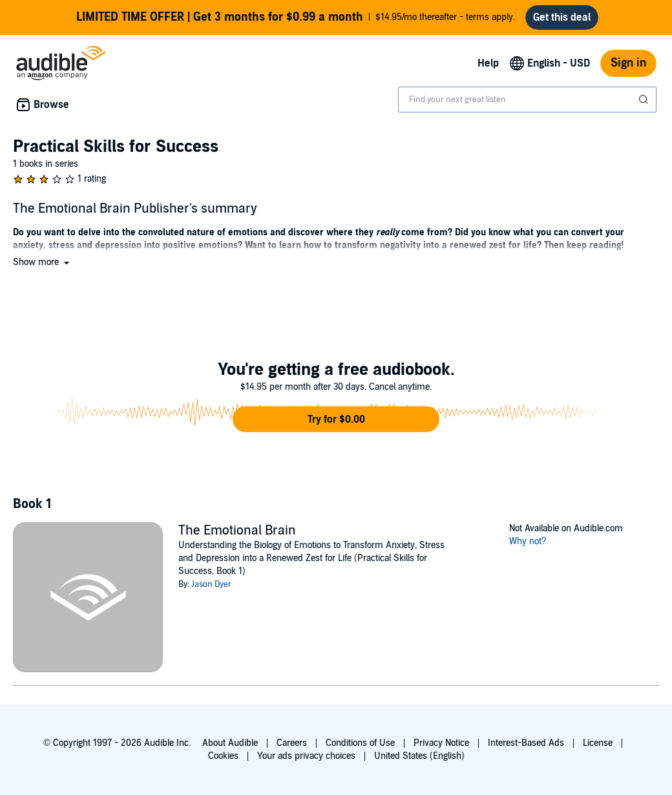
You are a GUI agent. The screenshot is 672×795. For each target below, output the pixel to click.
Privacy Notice (441, 743)
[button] (42, 267)
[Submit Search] (645, 105)
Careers (292, 743)
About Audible (230, 743)
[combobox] (527, 105)
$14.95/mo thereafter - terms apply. (296, 20)
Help (488, 69)
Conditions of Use (360, 743)
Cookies (223, 756)
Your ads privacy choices (306, 756)
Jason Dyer (211, 589)
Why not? (528, 546)
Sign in (628, 68)
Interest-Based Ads (526, 743)
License (598, 743)
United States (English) (419, 756)
